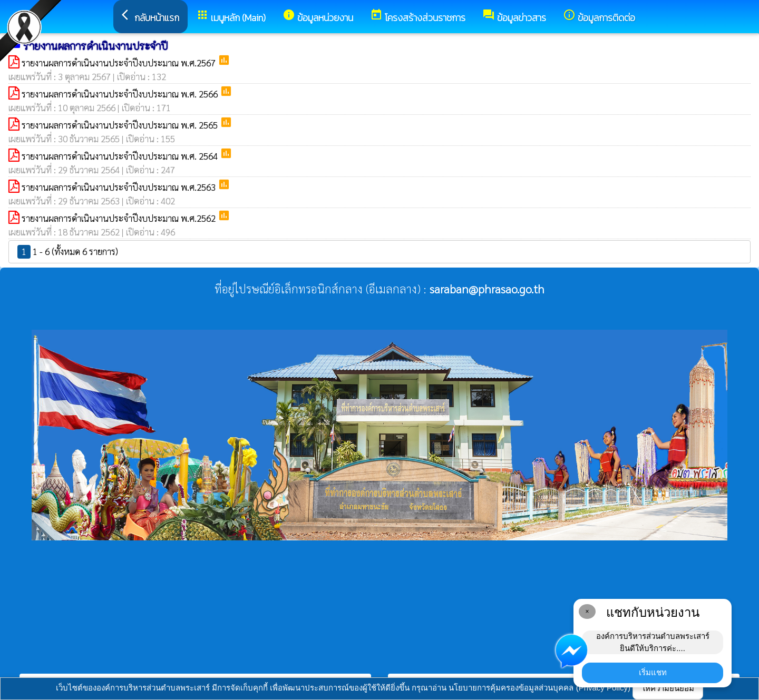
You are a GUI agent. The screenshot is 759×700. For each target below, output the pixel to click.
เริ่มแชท (653, 672)
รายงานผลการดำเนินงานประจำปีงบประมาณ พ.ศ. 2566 (121, 94)
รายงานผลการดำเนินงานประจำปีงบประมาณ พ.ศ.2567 (120, 63)
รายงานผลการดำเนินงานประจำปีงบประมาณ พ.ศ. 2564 (121, 156)
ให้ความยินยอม (668, 688)
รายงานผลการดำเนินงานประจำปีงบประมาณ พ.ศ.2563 (120, 187)
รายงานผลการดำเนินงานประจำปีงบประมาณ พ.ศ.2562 (120, 218)
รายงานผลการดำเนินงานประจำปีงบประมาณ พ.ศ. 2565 (121, 125)
